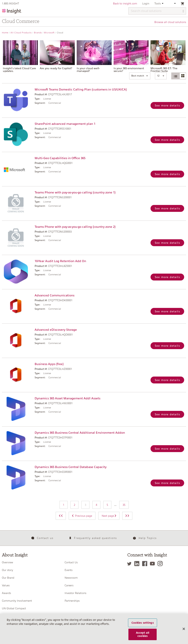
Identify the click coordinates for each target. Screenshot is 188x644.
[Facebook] (146, 564)
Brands (38, 33)
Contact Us (71, 562)
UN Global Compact (14, 608)
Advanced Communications (54, 295)
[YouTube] (153, 564)
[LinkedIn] (138, 564)
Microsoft (49, 33)
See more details (167, 105)
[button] (140, 76)
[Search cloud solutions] (157, 11)
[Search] (183, 11)
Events (69, 570)
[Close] (184, 633)
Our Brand (8, 578)
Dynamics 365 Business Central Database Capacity (71, 467)
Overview (7, 562)
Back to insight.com (125, 3)
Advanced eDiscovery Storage (56, 330)
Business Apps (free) (49, 364)
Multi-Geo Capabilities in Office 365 (60, 158)
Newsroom (71, 578)
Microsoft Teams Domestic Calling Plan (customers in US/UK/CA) (81, 90)
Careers (69, 585)
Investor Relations (75, 593)
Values (6, 585)
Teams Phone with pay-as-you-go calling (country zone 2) (75, 227)
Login (146, 3)
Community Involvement (17, 601)
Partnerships (72, 601)
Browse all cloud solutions (170, 22)
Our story (7, 570)
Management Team (14, 616)
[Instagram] (161, 564)
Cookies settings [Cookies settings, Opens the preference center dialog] (143, 627)
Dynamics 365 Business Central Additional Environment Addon (80, 433)
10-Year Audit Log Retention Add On (60, 261)
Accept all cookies (143, 638)
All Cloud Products (21, 33)
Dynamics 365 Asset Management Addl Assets (67, 398)
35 (124, 505)
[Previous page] (61, 516)
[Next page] (127, 516)
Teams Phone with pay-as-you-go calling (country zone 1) (75, 192)
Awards (6, 593)
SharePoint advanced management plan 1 (65, 124)
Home (5, 33)
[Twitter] (130, 564)
